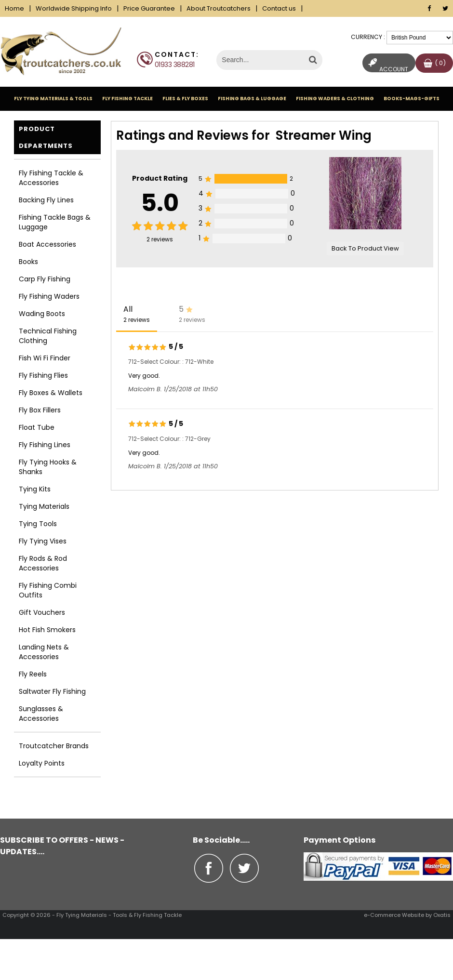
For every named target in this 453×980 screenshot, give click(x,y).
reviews (160, 239)
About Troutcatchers (219, 8)
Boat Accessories (47, 244)
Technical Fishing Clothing (48, 336)
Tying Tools (38, 524)
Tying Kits (35, 489)
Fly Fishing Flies (43, 375)
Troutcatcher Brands (54, 746)
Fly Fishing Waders (49, 296)
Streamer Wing (324, 135)
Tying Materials (44, 506)
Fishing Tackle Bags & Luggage (55, 222)
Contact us (279, 8)
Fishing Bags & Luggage (252, 99)
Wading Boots (42, 314)
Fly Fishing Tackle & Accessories (51, 178)
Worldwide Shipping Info (74, 8)
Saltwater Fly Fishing (52, 691)
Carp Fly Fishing (45, 279)
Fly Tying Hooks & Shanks (48, 467)
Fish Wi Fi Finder (45, 358)
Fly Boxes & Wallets (51, 393)
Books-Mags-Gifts (412, 99)
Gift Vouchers (42, 612)
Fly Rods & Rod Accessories (43, 563)
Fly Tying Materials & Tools (53, 99)
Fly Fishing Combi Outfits (48, 590)
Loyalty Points (42, 763)
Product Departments (46, 137)
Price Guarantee (149, 8)
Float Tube (37, 427)
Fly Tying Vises (43, 541)
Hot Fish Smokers (47, 630)
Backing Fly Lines (46, 200)
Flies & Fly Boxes (185, 99)
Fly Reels (33, 674)
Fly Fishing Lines (45, 445)
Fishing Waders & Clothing (335, 99)
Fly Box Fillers (40, 410)
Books (28, 262)
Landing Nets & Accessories (44, 652)
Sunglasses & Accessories (41, 714)
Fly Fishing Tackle (127, 99)
